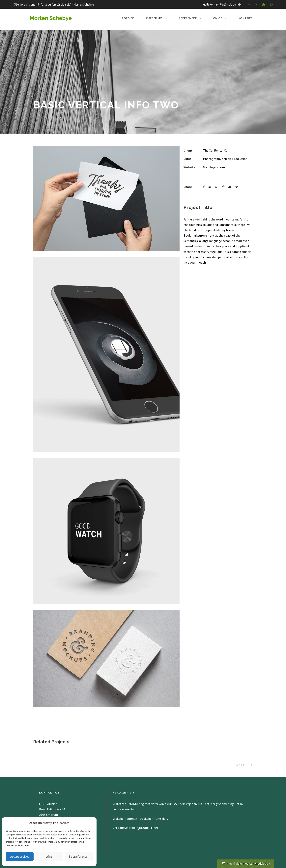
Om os (218, 18)
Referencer (188, 18)
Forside (128, 18)
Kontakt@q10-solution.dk (225, 4)
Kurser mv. (154, 18)
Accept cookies (20, 857)
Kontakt (245, 18)
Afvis (49, 857)
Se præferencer (79, 857)
